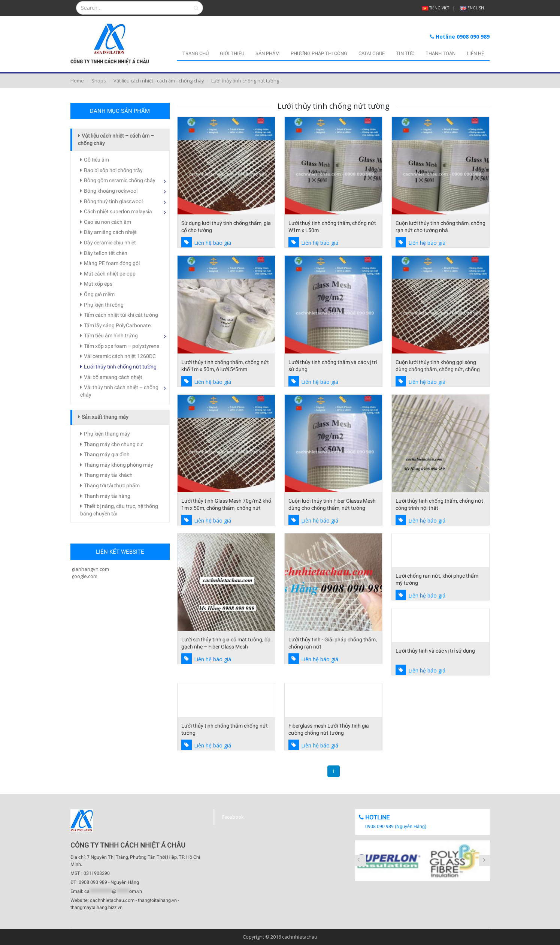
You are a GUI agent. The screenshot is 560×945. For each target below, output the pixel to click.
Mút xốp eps (98, 284)
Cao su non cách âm (108, 222)
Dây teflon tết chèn (106, 253)
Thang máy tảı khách (108, 475)
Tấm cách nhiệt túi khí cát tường (121, 315)
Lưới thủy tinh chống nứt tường (120, 367)
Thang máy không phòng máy (119, 465)
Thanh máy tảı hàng (107, 496)
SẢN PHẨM (267, 53)
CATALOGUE (372, 53)
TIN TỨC (405, 53)
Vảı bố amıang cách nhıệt (113, 377)
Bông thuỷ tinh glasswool (113, 201)
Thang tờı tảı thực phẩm (112, 485)
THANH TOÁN (441, 53)
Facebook (233, 817)
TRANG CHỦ (196, 53)
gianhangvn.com (90, 569)
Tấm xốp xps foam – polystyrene (122, 346)
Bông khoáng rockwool (111, 191)
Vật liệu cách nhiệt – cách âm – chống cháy (116, 139)
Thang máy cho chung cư (113, 444)
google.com (84, 576)
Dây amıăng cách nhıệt (110, 232)
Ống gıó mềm (99, 294)
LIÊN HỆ (475, 53)
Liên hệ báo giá (213, 243)
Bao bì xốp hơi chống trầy (113, 170)
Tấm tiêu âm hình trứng (111, 335)
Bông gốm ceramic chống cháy (120, 180)
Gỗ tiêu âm (96, 160)
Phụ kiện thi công (104, 305)
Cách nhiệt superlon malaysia (118, 211)
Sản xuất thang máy (105, 417)
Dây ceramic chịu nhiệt (110, 243)
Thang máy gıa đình (107, 454)
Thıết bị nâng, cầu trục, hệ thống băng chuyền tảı (119, 510)
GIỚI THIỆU (232, 53)
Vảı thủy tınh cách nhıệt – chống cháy (119, 391)
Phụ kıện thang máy (107, 434)
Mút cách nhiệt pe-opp (110, 274)
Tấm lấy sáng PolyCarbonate (117, 325)
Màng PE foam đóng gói (112, 263)
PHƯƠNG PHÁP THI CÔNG (319, 53)
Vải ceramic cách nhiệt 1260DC (120, 356)
